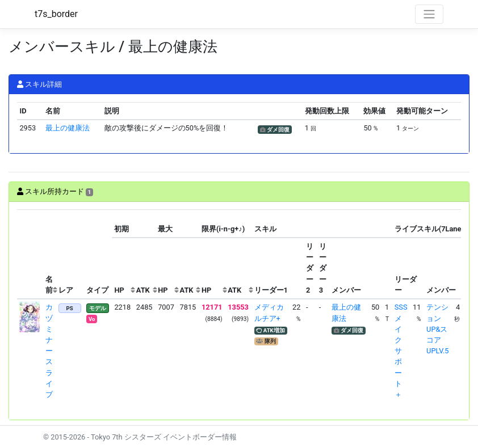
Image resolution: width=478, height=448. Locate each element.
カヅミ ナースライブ (49, 351)
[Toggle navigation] (429, 14)
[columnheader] (30, 254)
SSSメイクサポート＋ (401, 351)
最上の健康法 (68, 128)
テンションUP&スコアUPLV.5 (437, 329)
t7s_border (56, 14)
